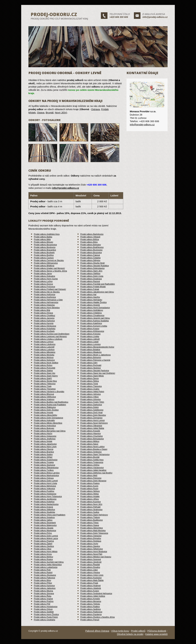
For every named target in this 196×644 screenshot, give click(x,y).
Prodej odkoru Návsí (89, 444)
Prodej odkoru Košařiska (45, 329)
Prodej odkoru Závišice (44, 546)
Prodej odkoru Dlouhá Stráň (92, 263)
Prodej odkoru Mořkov (43, 557)
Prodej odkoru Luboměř (44, 347)
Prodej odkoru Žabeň (43, 544)
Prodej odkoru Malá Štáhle (92, 580)
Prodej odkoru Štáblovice (45, 407)
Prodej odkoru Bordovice (45, 247)
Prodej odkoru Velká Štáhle (92, 428)
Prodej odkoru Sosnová (91, 559)
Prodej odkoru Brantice (44, 452)
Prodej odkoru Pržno (43, 533)
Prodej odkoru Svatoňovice (46, 460)
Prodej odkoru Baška (43, 237)
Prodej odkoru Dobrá (89, 407)
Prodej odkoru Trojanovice (92, 462)
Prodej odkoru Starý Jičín (91, 271)
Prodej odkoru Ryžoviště (45, 368)
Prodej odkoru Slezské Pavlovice (95, 371)
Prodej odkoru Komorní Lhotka (94, 326)
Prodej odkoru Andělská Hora (47, 234)
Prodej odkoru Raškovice (91, 612)
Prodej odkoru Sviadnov (44, 517)
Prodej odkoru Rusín (89, 489)
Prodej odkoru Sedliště (44, 612)
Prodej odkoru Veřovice (91, 394)
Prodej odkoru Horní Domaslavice (95, 308)
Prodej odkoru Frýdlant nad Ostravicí (50, 289)
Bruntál (50, 113)
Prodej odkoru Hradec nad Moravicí (49, 268)
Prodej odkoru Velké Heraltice (93, 470)
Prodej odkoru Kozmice (91, 502)
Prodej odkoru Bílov (42, 580)
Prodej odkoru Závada (44, 528)
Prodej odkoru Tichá (89, 384)
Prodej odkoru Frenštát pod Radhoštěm (98, 284)
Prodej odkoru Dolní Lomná (46, 536)
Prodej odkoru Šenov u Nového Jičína (50, 271)
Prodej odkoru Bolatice (90, 350)
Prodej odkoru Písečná (44, 541)
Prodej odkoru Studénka (44, 512)
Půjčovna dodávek (157, 631)
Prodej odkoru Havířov (90, 297)
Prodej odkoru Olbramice (91, 426)
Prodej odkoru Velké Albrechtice (48, 565)
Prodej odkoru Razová (90, 281)
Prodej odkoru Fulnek (90, 289)
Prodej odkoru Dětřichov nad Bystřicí (96, 473)
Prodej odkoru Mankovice (45, 531)
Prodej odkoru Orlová (43, 609)
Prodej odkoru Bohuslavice (92, 439)
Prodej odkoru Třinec (89, 523)
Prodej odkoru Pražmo (44, 601)
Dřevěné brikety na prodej (130, 634)
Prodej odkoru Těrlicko (90, 604)
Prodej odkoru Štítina (90, 381)
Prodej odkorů (138, 631)
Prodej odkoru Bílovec (43, 242)
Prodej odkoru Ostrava (44, 478)
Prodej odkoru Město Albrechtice (48, 423)
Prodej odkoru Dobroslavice (92, 268)
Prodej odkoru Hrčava (43, 313)
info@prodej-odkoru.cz (155, 17)
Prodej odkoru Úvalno (90, 389)
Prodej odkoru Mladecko (91, 352)
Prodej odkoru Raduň (43, 573)
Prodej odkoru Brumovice (91, 250)
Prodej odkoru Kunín (89, 486)
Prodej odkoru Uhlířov (90, 465)
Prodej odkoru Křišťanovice (92, 331)
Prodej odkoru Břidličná (44, 266)
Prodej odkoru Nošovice (44, 360)
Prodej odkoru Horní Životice (46, 614)
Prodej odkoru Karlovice (44, 586)
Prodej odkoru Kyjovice (90, 334)
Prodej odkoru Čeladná (90, 258)
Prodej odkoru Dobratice (44, 276)
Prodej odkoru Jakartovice (45, 444)
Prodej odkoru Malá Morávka (93, 531)
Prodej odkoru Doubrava (91, 279)
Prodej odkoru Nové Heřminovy (94, 423)
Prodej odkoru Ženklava (91, 541)
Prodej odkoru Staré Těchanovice (95, 455)
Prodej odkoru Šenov (90, 378)
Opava (41, 113)
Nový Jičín (61, 113)
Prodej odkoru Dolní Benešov (93, 415)
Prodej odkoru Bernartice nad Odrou (50, 431)
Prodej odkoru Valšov (43, 520)
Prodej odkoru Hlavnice (91, 434)
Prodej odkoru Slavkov (90, 546)
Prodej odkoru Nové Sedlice (46, 363)
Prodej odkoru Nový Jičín (91, 504)
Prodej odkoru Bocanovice (45, 245)
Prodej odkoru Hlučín (43, 434)
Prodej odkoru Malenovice (45, 525)
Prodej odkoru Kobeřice (44, 502)
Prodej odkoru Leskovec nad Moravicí (50, 337)
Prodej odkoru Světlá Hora (92, 460)
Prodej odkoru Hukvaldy (44, 420)
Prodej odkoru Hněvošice (45, 426)
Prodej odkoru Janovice (44, 318)
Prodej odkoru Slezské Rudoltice (95, 266)
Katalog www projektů (156, 634)
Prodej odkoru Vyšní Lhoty (92, 575)
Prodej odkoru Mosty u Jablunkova (95, 355)
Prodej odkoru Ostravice (91, 536)
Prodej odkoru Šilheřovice (92, 549)
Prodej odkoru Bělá (42, 239)
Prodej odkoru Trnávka (44, 462)
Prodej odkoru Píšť (42, 604)
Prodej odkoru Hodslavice (45, 494)
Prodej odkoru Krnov (43, 554)
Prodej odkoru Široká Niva (45, 381)
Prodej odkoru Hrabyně (90, 586)
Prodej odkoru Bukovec (44, 428)
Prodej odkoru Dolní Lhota (92, 276)
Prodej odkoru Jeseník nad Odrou (95, 318)
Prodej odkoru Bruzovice (91, 253)
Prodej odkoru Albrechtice (92, 528)
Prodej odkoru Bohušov (91, 245)
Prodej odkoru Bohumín (91, 357)
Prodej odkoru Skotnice (91, 368)
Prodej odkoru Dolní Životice (46, 410)
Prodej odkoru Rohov (43, 365)
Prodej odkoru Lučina (43, 281)
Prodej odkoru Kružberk (44, 331)
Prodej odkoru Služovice (44, 465)
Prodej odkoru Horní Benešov (47, 308)
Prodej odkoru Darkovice (91, 405)
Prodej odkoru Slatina (43, 371)
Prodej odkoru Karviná (44, 323)
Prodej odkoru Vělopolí (90, 237)
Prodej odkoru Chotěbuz (44, 316)
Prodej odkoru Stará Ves (45, 373)
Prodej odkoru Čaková (90, 255)
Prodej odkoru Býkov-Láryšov (47, 473)
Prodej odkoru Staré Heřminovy (94, 515)
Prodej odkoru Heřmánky (91, 300)
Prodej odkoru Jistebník (91, 588)
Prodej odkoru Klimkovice (45, 326)
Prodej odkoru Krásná (43, 507)
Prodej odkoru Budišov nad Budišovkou (51, 402)
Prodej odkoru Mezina (43, 591)
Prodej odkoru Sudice (90, 512)
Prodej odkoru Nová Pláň (91, 554)
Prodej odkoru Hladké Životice (93, 302)
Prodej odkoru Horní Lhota (45, 483)
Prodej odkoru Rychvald (91, 365)
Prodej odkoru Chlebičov (91, 313)
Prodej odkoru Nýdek (43, 441)
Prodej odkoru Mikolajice (45, 352)
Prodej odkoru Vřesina (90, 573)
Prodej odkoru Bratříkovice (92, 247)
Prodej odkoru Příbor (43, 583)
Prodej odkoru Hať (88, 295)
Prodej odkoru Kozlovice (91, 578)
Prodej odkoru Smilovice (91, 452)
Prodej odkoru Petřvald (90, 507)
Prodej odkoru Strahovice (91, 510)
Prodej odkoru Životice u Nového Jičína (98, 617)
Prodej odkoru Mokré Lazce (46, 538)
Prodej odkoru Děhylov (90, 260)
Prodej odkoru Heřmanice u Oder (48, 300)
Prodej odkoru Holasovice (45, 436)
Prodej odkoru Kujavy (90, 591)
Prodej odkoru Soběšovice (92, 410)
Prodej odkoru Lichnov (44, 342)
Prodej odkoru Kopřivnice (45, 297)
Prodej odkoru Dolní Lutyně (46, 481)
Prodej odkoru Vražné (43, 599)
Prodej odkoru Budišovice (92, 520)
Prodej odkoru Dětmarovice (46, 263)
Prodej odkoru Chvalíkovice (92, 316)
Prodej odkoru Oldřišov (90, 274)
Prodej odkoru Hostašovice (46, 607)
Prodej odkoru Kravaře (90, 431)
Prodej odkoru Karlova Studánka (95, 321)
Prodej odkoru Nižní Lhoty (45, 447)
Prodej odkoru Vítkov (89, 397)
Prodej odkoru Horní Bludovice (94, 552)
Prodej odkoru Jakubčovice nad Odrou (97, 292)
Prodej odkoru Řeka (43, 596)
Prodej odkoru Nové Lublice (92, 447)
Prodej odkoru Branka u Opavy (94, 449)
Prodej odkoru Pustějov (44, 491)
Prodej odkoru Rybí (42, 570)
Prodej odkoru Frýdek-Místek (93, 287)
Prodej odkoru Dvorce (43, 284)
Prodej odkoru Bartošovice (92, 234)
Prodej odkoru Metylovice (45, 486)
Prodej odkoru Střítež (43, 457)
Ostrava (96, 109)
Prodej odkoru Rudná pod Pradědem (50, 405)
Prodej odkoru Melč (89, 476)
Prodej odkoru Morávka (44, 355)
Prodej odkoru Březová (44, 394)
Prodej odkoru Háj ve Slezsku (47, 292)
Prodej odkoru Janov (43, 274)
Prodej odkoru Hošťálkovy (92, 310)
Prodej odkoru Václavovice (92, 468)
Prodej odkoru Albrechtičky (46, 415)
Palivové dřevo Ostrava (97, 631)
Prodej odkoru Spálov (43, 455)
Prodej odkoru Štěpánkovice (46, 468)
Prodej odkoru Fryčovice (44, 287)
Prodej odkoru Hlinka (89, 494)
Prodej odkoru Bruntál (90, 457)
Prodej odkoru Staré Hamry (46, 376)
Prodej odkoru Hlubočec (44, 305)
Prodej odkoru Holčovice (45, 295)
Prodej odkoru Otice (43, 549)
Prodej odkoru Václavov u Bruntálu (49, 392)
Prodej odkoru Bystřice (44, 255)
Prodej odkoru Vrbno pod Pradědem (50, 515)
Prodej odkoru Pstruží (90, 620)
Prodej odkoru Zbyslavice (45, 575)
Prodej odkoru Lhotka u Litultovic (48, 339)
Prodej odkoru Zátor (89, 570)
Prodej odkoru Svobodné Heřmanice (96, 594)
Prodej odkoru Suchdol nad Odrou (49, 562)
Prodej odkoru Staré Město (92, 376)
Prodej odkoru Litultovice (45, 344)
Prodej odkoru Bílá (42, 310)
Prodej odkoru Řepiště (90, 565)
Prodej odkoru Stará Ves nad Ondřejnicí (98, 373)
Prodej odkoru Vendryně (91, 562)
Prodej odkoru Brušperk (44, 253)
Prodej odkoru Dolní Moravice (93, 481)
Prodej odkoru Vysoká (43, 413)
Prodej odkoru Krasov (90, 329)
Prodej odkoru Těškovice (45, 384)
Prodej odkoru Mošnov (44, 357)
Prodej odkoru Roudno (90, 567)
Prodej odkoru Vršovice (91, 399)
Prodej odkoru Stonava (44, 594)
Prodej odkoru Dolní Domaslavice (48, 418)
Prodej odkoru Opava (90, 525)
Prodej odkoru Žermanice (91, 418)
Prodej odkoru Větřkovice (45, 397)
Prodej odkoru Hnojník (90, 305)
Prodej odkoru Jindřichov (45, 439)
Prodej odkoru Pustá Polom (46, 617)
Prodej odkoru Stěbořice (44, 510)
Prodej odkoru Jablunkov (45, 588)
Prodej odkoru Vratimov (44, 399)
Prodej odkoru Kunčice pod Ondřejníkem (52, 334)
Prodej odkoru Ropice (43, 559)
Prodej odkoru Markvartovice (46, 476)
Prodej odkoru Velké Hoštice (93, 596)
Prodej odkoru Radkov (90, 607)
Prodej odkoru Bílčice (90, 239)
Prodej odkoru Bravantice (45, 250)
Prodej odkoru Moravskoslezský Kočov (97, 347)
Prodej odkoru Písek (89, 583)
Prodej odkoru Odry (89, 363)
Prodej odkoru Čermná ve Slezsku (49, 260)
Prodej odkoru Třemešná (45, 389)
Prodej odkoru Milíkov (90, 441)
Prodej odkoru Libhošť (90, 339)
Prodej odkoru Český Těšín (92, 402)
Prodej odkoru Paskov (90, 483)
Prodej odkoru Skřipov (90, 491)
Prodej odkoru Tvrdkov (44, 470)
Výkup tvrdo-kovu (120, 631)
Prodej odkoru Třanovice (91, 386)
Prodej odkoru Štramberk (45, 523)
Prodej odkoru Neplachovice (46, 504)
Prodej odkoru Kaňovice (44, 321)
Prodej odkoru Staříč (43, 378)
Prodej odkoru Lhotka (90, 337)
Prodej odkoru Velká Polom (92, 392)
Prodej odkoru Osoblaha (44, 620)
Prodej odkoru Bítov (89, 242)
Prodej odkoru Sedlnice (91, 609)
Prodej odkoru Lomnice (90, 344)
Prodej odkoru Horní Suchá (46, 279)
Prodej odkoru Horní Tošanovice (48, 496)
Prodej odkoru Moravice (91, 601)
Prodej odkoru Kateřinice (91, 323)
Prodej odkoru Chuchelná (91, 436)
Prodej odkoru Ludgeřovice (46, 567)
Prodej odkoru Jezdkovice (45, 499)
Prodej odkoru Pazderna (91, 614)
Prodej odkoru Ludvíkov (44, 350)
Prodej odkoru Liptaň (89, 342)
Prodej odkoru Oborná (44, 449)
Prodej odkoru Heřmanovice (46, 302)
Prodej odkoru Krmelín (90, 599)
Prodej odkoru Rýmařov (91, 538)
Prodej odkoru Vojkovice (44, 489)
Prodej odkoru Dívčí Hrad (91, 413)
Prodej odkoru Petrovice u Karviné (95, 360)
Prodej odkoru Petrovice (91, 478)
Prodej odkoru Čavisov (44, 258)
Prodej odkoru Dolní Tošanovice (94, 533)
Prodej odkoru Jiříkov (90, 499)
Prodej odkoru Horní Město (46, 552)
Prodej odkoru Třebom (90, 517)
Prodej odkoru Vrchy (89, 544)
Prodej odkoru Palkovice (44, 578)
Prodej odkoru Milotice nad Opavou (96, 557)
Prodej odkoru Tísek (43, 386)
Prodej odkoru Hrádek (90, 496)
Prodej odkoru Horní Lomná (92, 420)
